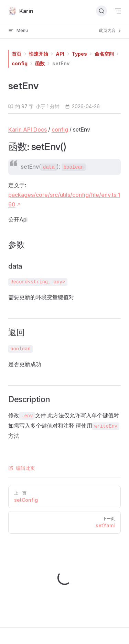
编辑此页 (22, 468)
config (20, 63)
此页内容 (111, 31)
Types (79, 54)
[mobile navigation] (118, 11)
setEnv (61, 63)
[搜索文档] (101, 11)
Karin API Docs (28, 129)
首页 (17, 54)
